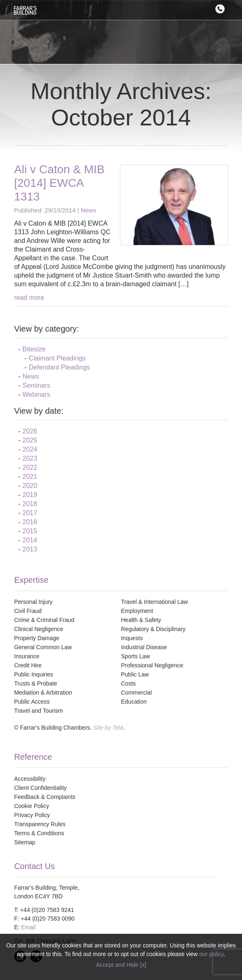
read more (29, 298)
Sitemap (25, 842)
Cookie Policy (32, 806)
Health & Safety (141, 620)
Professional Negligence (152, 665)
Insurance (27, 656)
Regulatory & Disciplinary (153, 629)
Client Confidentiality (40, 788)
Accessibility (30, 779)
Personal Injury (33, 602)
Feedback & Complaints (45, 797)
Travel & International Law (154, 602)
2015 (30, 531)
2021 (30, 477)
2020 (30, 486)
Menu (235, 9)
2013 (30, 549)
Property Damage (37, 638)
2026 (30, 431)
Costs (128, 683)
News (89, 210)
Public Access (32, 702)
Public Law (135, 674)
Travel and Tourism (38, 711)
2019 (30, 495)
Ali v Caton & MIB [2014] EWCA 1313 (59, 183)
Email (28, 927)
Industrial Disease (144, 647)
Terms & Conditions (39, 833)
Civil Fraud (28, 611)
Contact (222, 9)
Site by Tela (108, 728)
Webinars (36, 395)
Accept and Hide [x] (121, 965)
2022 (30, 468)
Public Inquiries (34, 674)
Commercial (136, 693)
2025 (30, 440)
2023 (30, 458)
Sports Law (135, 656)
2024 (30, 449)
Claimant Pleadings (57, 358)
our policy (211, 954)
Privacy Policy (32, 815)
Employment (137, 611)
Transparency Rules (40, 824)
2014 (30, 540)
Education (134, 702)
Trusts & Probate (36, 683)
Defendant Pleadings (59, 367)
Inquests (132, 638)
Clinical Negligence (39, 629)
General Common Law (43, 647)
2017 (30, 513)
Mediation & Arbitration (43, 693)
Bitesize (34, 349)
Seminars (36, 385)
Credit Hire (28, 665)
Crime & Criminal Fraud (44, 620)
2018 (30, 504)
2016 (30, 522)
